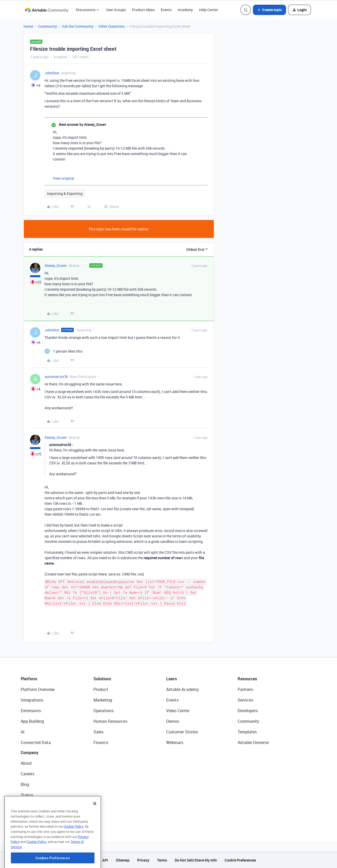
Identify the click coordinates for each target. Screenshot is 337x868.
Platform (29, 679)
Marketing (103, 700)
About (26, 763)
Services (245, 700)
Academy (185, 10)
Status (27, 795)
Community (47, 26)
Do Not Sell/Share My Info (196, 860)
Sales (98, 732)
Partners (245, 689)
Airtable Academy (182, 689)
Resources (247, 679)
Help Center (208, 10)
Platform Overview (38, 689)
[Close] (95, 827)
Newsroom (31, 806)
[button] (269, 10)
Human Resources (110, 721)
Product (101, 689)
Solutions (102, 679)
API (105, 860)
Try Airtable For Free (39, 816)
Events (166, 10)
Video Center (178, 711)
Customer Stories (182, 732)
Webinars (175, 742)
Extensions (31, 711)
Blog (25, 784)
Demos (173, 721)
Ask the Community (78, 26)
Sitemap (123, 860)
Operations (104, 711)
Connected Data (36, 742)
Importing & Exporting (65, 194)
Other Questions (112, 26)
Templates (247, 732)
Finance (101, 742)
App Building (32, 721)
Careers (28, 774)
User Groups (116, 10)
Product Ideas (143, 10)
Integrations (32, 700)
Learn (171, 679)
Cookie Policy (74, 849)
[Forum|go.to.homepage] (47, 10)
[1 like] (63, 351)
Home (28, 26)
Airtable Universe (253, 742)
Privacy (143, 860)
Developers (248, 711)
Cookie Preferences (240, 860)
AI (23, 732)
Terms (162, 860)
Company (30, 753)
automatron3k (56, 377)
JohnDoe (52, 73)
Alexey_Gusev (56, 265)
